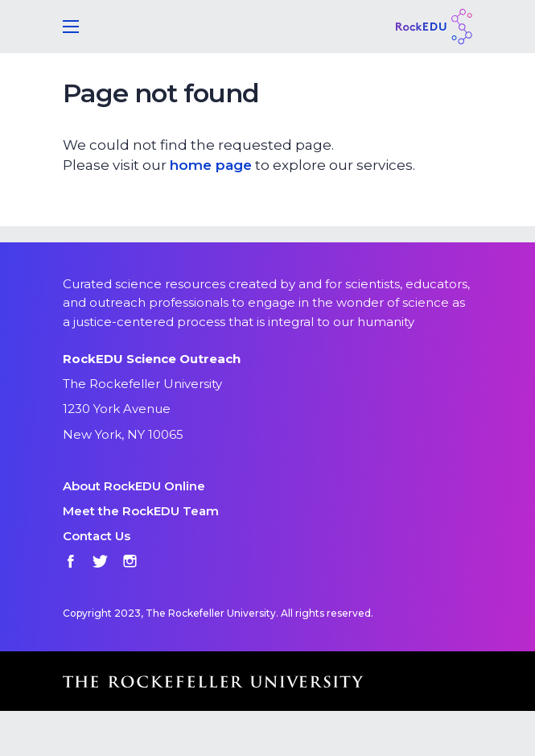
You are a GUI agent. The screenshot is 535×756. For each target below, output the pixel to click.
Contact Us (97, 536)
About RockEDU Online (134, 486)
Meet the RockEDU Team (141, 511)
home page (211, 165)
